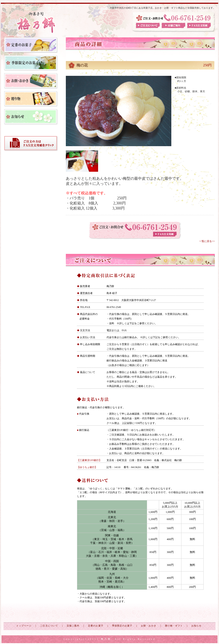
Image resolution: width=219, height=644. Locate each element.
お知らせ (196, 626)
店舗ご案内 (73, 626)
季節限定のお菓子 (122, 626)
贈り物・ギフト (174, 626)
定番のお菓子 (96, 626)
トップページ (24, 626)
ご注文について (49, 626)
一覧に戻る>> (207, 241)
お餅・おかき (149, 626)
